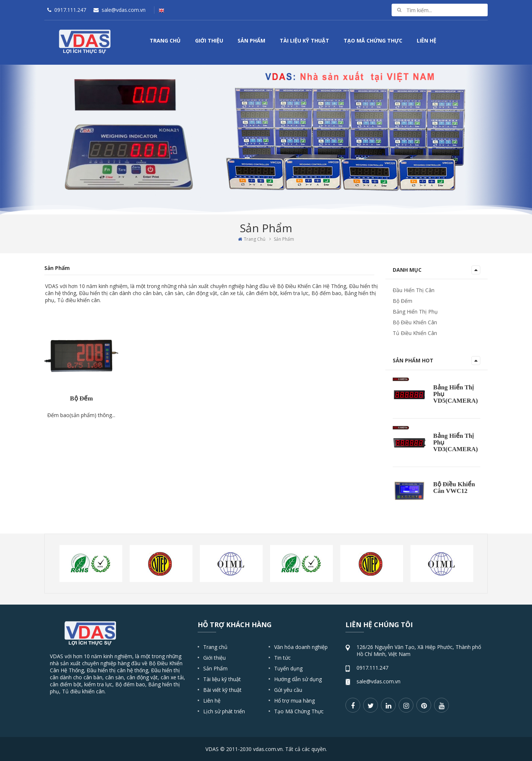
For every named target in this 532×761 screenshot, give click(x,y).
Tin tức (282, 658)
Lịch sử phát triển (224, 711)
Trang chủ (215, 647)
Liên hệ (212, 701)
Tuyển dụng (288, 668)
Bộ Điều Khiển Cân (415, 322)
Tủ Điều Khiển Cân (415, 333)
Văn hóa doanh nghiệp (301, 647)
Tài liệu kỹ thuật (222, 679)
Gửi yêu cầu (288, 690)
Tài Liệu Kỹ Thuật (304, 40)
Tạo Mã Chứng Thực (373, 40)
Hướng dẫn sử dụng (298, 679)
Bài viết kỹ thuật (222, 690)
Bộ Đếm (81, 453)
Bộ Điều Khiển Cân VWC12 (454, 488)
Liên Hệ (427, 40)
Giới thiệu (214, 658)
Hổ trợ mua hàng (294, 701)
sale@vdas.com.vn (378, 681)
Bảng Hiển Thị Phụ (415, 312)
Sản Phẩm (251, 40)
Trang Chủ (165, 40)
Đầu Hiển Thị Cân (414, 290)
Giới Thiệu (209, 40)
